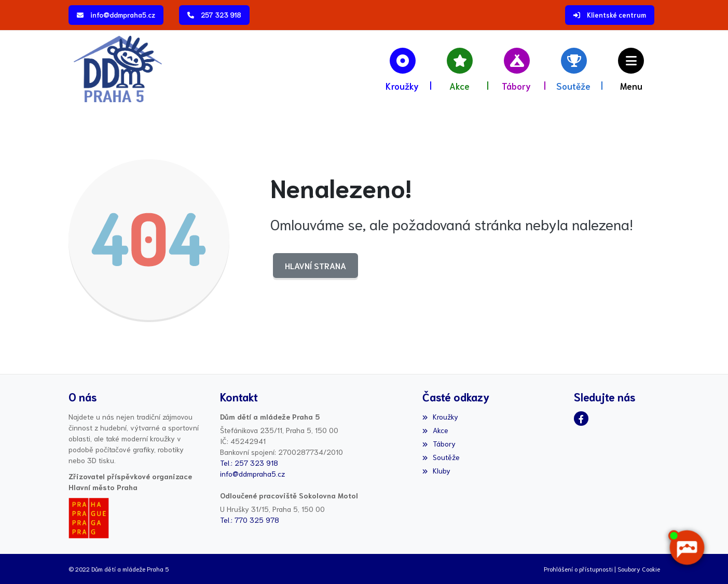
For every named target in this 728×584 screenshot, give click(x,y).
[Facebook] (581, 419)
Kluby (436, 470)
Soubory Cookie (639, 569)
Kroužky (440, 416)
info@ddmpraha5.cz (123, 15)
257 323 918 (221, 15)
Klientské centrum (616, 15)
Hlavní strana (315, 265)
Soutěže (441, 457)
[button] (631, 69)
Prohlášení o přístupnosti (578, 569)
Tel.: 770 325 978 (250, 520)
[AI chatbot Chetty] (687, 548)
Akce (435, 430)
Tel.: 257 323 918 (249, 463)
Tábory (439, 443)
